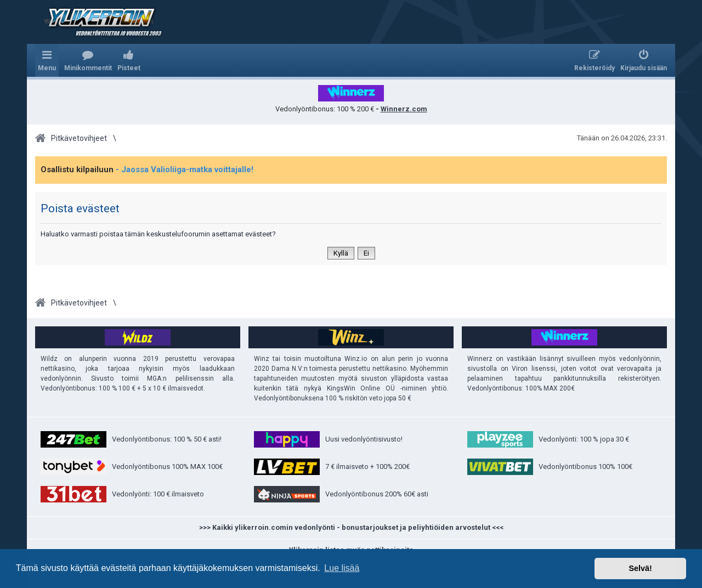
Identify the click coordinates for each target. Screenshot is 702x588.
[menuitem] (88, 60)
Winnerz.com (404, 109)
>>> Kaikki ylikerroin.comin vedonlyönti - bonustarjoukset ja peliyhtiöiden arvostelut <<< (351, 527)
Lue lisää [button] (342, 568)
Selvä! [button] (640, 568)
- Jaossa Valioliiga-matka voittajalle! (185, 169)
